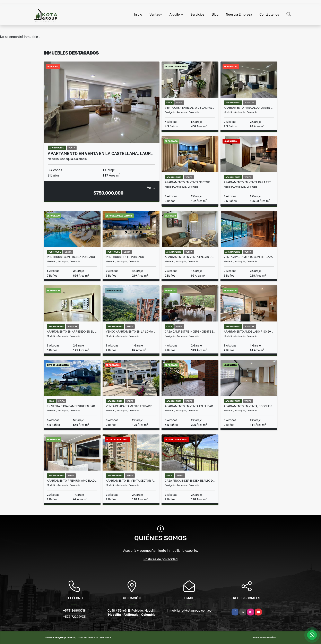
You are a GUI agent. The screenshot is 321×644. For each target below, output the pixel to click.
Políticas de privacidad (161, 559)
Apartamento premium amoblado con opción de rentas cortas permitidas (72, 481)
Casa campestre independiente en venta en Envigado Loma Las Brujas (190, 332)
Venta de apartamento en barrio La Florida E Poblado (131, 406)
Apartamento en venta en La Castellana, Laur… (101, 154)
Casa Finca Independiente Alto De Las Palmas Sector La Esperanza (190, 481)
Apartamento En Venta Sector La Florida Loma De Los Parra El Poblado (190, 182)
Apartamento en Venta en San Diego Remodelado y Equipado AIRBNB (190, 257)
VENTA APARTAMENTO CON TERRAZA (248, 257)
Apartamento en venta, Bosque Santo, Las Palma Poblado (249, 406)
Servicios (197, 14)
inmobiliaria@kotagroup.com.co (189, 611)
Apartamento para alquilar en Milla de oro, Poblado (249, 108)
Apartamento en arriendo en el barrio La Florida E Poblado (72, 332)
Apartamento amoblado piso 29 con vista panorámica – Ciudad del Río (249, 332)
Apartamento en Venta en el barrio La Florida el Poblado (190, 406)
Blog (215, 14)
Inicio (138, 14)
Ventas (155, 14)
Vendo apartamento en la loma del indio (131, 332)
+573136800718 (74, 611)
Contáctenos (269, 14)
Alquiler (175, 14)
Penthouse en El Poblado (125, 257)
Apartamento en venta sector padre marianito (131, 481)
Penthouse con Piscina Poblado (71, 257)
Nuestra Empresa (239, 14)
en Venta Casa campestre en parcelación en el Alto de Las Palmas (72, 406)
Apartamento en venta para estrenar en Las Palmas (249, 182)
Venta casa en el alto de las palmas (190, 108)
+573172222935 (74, 617)
